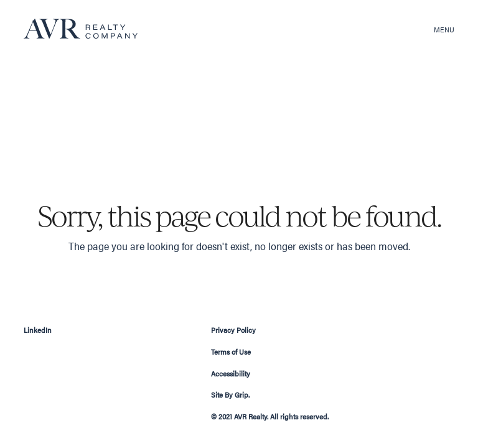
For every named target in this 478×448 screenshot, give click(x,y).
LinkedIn (38, 330)
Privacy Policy (233, 330)
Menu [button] (444, 29)
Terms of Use (231, 352)
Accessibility (231, 373)
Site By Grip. (230, 394)
